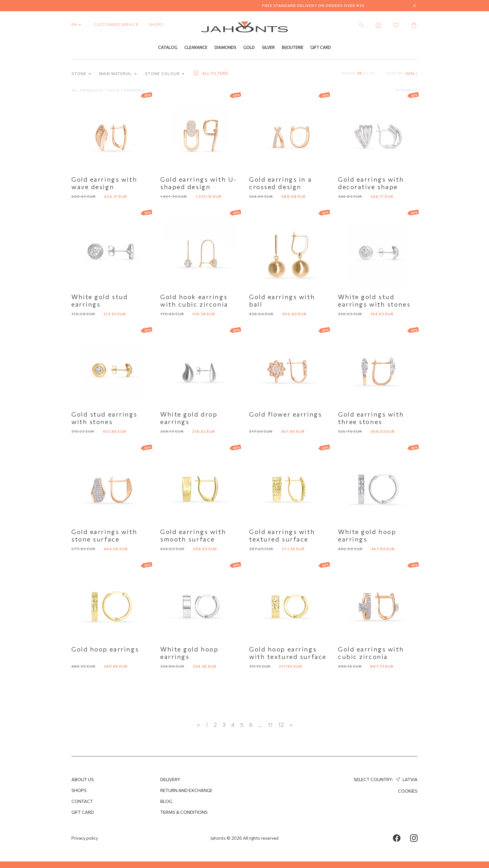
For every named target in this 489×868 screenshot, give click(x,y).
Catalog (168, 48)
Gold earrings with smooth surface (193, 535)
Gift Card (321, 48)
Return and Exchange (186, 790)
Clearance (196, 48)
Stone (81, 74)
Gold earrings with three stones (371, 418)
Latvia (406, 779)
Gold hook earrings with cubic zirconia (194, 300)
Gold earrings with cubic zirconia (371, 653)
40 (366, 73)
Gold (249, 48)
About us (83, 779)
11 (270, 725)
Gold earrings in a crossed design (281, 183)
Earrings (135, 90)
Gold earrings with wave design (104, 183)
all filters (210, 74)
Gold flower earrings (286, 414)
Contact (82, 801)
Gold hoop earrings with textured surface (288, 653)
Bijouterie (293, 48)
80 (372, 73)
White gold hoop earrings (367, 535)
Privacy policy (85, 838)
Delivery (170, 779)
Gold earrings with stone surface (104, 535)
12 (281, 725)
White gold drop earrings (189, 418)
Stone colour (165, 74)
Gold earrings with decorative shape (371, 183)
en (77, 24)
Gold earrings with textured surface (282, 535)
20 (359, 73)
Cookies (408, 791)
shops (156, 24)
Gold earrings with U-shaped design (199, 183)
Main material (118, 74)
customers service (116, 24)
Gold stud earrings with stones (104, 418)
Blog (166, 801)
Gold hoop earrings (105, 649)
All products (88, 90)
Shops (79, 790)
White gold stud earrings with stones (374, 300)
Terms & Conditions (184, 812)
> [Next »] (291, 725)
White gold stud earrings (100, 300)
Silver (268, 48)
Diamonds (225, 48)
